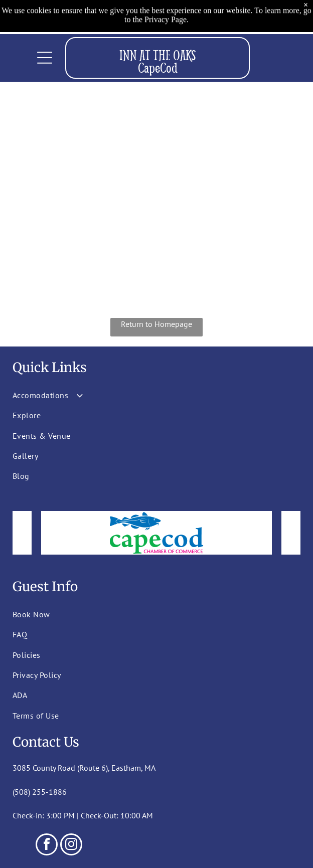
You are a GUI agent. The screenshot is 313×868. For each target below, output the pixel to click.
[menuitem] (91, 395)
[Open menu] (45, 58)
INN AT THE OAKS (158, 55)
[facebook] (47, 846)
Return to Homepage (156, 324)
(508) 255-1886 (40, 792)
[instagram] (71, 846)
